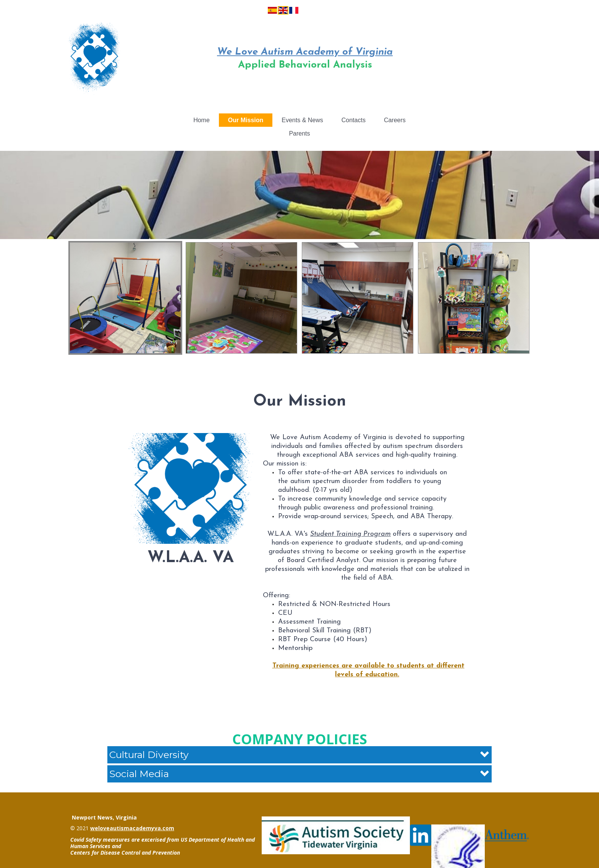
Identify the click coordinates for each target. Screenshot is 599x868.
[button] (299, 755)
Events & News (302, 120)
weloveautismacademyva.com (132, 828)
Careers (395, 120)
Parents (299, 133)
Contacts (354, 120)
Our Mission (246, 120)
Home (202, 120)
